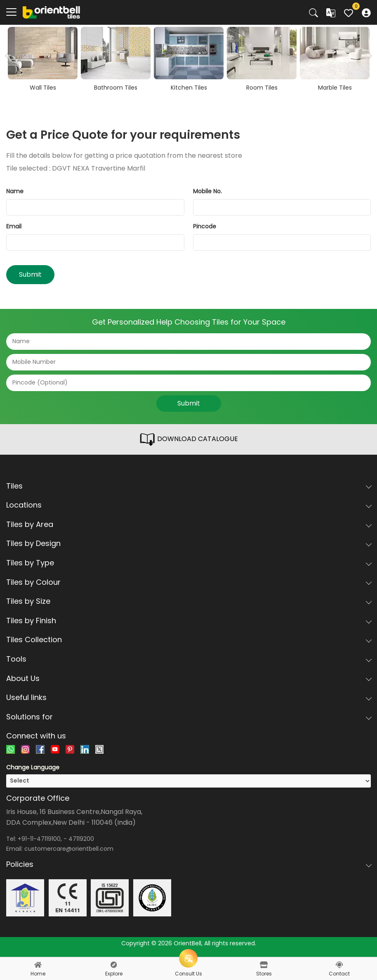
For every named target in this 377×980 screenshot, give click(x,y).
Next (368, 56)
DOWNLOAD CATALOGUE (188, 439)
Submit (30, 274)
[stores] (264, 965)
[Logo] (52, 12)
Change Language (33, 767)
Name (15, 191)
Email (14, 226)
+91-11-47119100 (39, 839)
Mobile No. (207, 191)
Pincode (205, 226)
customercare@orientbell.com (69, 849)
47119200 (81, 839)
